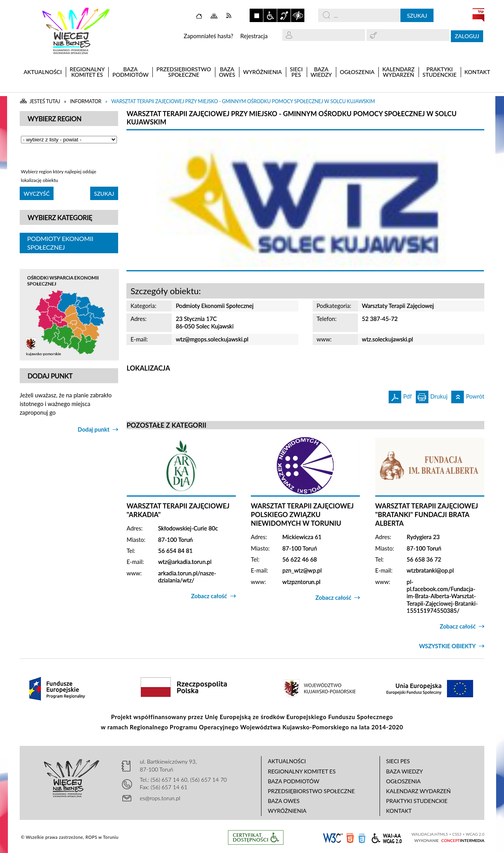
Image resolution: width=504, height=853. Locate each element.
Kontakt (399, 811)
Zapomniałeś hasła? (208, 36)
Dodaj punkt (94, 429)
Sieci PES (398, 761)
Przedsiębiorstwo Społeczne (311, 791)
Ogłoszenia (404, 781)
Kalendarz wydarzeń (419, 791)
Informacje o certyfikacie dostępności (256, 837)
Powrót (468, 395)
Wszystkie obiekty (447, 646)
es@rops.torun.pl (160, 798)
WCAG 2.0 (387, 837)
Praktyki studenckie (417, 801)
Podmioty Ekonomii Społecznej (60, 243)
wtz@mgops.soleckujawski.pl (212, 339)
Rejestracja (254, 36)
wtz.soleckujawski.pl (387, 339)
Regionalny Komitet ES (302, 771)
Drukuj (432, 395)
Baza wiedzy (405, 771)
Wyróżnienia (287, 811)
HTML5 (350, 837)
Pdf (400, 395)
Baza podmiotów (294, 781)
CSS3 (362, 837)
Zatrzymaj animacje (256, 15)
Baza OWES (284, 801)
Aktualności (287, 761)
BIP (478, 15)
